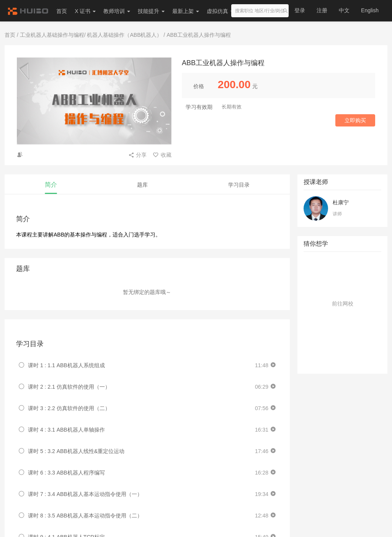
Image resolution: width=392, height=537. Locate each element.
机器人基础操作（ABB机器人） (124, 35)
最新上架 (186, 11)
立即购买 (355, 120)
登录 (300, 10)
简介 (51, 185)
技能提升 (151, 11)
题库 (142, 185)
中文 (344, 10)
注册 (322, 10)
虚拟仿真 (220, 11)
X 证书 (85, 11)
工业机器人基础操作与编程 (52, 35)
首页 (62, 11)
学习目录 (239, 185)
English (370, 10)
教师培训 (117, 11)
